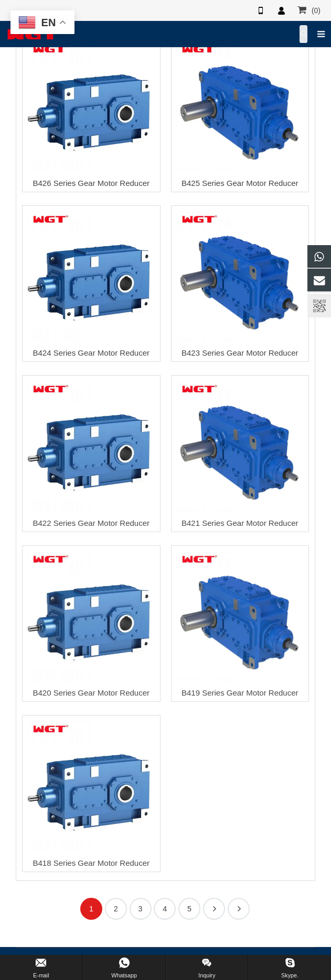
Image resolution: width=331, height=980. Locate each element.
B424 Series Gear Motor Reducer (91, 353)
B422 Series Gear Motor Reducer (91, 523)
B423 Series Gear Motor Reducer (240, 353)
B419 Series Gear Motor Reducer (240, 693)
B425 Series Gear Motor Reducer (240, 183)
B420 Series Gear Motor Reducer (91, 693)
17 (239, 909)
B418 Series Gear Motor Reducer (91, 863)
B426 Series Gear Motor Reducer (91, 183)
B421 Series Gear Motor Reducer (240, 523)
